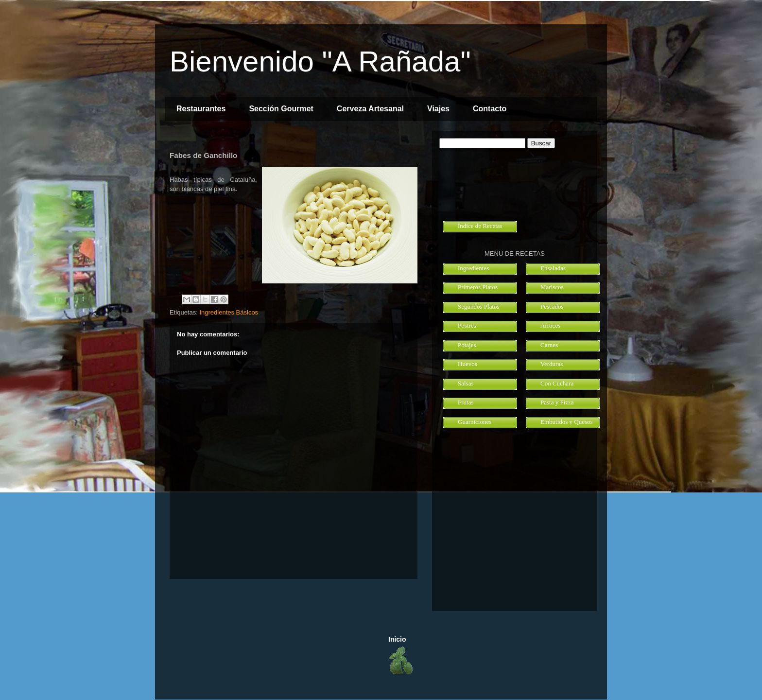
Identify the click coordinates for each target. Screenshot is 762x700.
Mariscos (552, 287)
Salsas (466, 383)
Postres (467, 325)
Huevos (468, 364)
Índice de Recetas (480, 226)
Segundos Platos (479, 306)
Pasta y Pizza (557, 402)
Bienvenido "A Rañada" (320, 61)
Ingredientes (473, 268)
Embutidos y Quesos (567, 422)
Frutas (466, 402)
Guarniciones (475, 422)
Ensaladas (553, 268)
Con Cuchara (557, 383)
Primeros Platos (478, 287)
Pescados (552, 306)
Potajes (467, 345)
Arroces (550, 325)
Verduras (552, 364)
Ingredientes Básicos (229, 312)
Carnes (549, 345)
